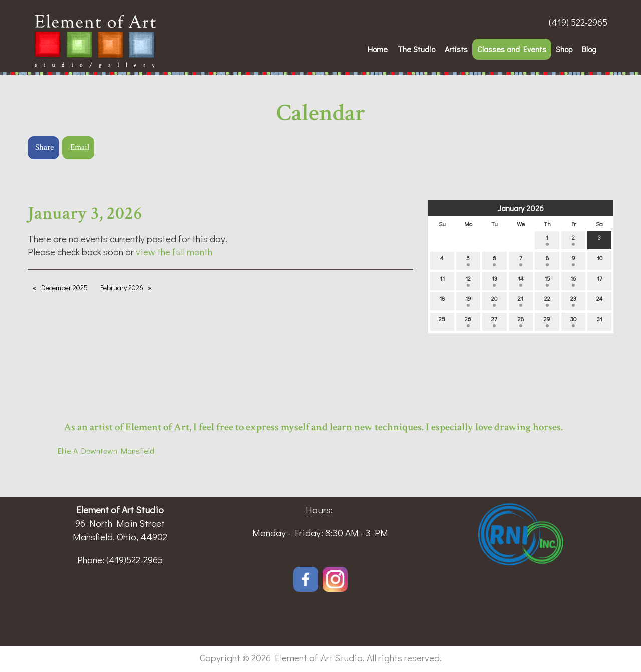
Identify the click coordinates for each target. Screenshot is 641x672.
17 (600, 281)
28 (521, 321)
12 (468, 281)
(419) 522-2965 (578, 22)
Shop (564, 49)
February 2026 (122, 288)
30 (573, 321)
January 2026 (521, 208)
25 (442, 321)
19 (468, 301)
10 (600, 260)
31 (600, 321)
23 (573, 301)
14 (521, 281)
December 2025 (64, 288)
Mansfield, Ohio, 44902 (120, 537)
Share (44, 147)
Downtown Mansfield (116, 450)
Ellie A (68, 450)
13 (495, 281)
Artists (456, 49)
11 (442, 281)
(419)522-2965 (134, 560)
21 (521, 301)
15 (547, 281)
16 (573, 281)
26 (468, 321)
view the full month (174, 252)
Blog (589, 49)
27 (494, 321)
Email (80, 147)
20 (494, 301)
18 (442, 301)
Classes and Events (512, 49)
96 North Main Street (120, 523)
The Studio (416, 49)
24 (600, 301)
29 (547, 321)
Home (378, 49)
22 (547, 301)
